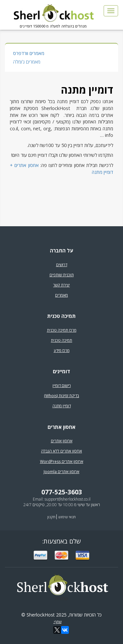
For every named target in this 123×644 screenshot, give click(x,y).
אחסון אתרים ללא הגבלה (61, 451)
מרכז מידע (62, 350)
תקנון (51, 517)
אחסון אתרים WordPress (62, 461)
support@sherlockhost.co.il (68, 499)
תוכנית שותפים (62, 275)
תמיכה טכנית (61, 340)
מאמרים (61, 295)
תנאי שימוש (67, 517)
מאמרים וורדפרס (29, 53)
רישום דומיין (62, 386)
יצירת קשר (61, 285)
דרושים (62, 265)
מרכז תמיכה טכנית (62, 330)
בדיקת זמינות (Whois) (61, 396)
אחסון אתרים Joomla (61, 472)
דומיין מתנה (62, 406)
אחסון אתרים (62, 441)
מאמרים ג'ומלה (27, 62)
